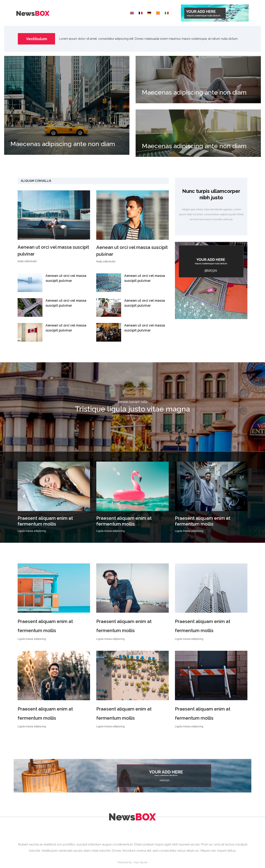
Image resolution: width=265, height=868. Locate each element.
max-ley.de (141, 862)
